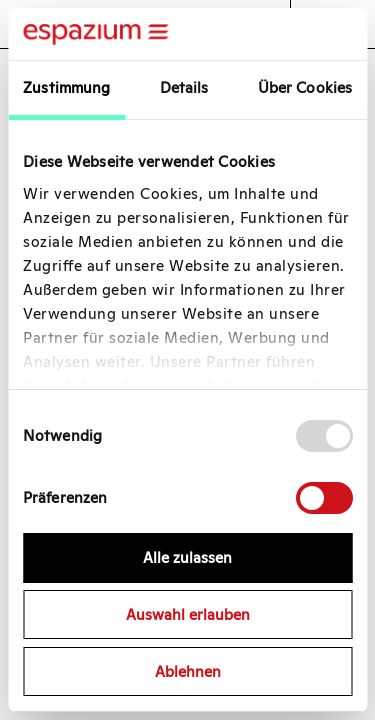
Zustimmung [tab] (66, 87)
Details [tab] (184, 87)
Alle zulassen (187, 557)
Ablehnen (188, 671)
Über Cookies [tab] (305, 87)
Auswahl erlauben (188, 614)
